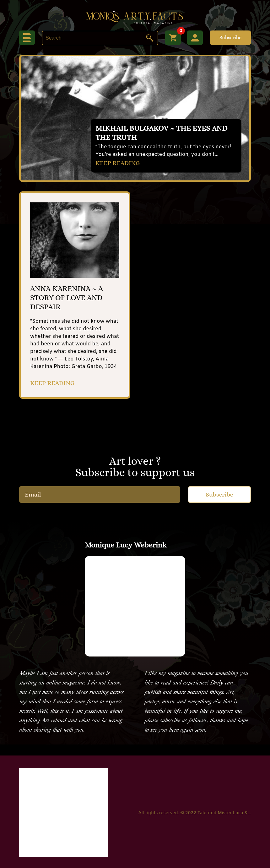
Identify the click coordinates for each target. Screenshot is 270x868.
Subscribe (230, 38)
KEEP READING (118, 163)
